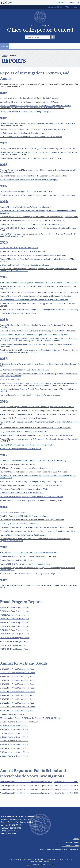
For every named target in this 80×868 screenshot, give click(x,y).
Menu (5, 46)
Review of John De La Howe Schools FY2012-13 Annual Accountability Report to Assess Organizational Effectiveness (35, 540)
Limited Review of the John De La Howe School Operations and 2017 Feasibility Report (35, 335)
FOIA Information (72, 842)
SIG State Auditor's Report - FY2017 (14, 741)
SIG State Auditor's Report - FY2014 (14, 752)
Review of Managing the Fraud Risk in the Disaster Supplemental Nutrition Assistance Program (39, 411)
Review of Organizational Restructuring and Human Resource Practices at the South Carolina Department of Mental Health (38, 124)
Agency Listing (74, 2)
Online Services (61, 2)
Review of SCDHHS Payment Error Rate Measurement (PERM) (25, 564)
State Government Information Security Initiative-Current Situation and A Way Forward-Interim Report (38, 586)
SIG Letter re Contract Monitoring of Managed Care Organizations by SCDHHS (32, 482)
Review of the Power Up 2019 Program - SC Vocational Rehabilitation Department (33, 255)
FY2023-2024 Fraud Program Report (15, 611)
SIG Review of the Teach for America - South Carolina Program (25, 265)
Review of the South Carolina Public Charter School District (24, 252)
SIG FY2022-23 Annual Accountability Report (18, 676)
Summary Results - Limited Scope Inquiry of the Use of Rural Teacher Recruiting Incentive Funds (39, 217)
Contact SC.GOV (64, 859)
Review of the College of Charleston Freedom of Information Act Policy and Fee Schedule (36, 296)
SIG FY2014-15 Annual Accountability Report (18, 707)
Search (53, 37)
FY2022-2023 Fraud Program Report (15, 615)
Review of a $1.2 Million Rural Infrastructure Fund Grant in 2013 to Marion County (33, 461)
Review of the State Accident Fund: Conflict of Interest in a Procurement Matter (32, 224)
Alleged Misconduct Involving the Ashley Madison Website (23, 432)
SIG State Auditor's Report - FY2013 (14, 756)
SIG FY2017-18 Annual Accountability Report (18, 695)
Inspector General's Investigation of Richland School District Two (26, 191)
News (75, 7)
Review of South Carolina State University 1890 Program (23, 535)
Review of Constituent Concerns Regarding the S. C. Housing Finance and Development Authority (39, 309)
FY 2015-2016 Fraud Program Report (15, 641)
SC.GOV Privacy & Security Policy (33, 859)
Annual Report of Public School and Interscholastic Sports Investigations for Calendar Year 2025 (39, 782)
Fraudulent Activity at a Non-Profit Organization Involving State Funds (28, 556)
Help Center (52, 859)
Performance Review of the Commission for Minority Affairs (24, 489)
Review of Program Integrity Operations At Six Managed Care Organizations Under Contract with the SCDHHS (39, 440)
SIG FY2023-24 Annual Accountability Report (18, 673)
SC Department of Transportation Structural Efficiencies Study (25, 370)
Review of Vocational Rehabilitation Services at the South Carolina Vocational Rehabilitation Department (37, 345)
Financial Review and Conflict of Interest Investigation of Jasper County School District (35, 129)
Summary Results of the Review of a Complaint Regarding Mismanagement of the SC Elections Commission (38, 212)
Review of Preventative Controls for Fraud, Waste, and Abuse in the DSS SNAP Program (35, 428)
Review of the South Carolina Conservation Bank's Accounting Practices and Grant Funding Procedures (37, 326)
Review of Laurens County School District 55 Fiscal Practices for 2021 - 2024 (30, 158)
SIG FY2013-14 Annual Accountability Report (18, 711)
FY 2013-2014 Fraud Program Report (15, 649)
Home (4, 56)
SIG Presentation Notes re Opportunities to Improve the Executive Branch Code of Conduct (37, 527)
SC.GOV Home (14, 859)
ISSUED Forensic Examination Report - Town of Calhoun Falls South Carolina (31, 137)
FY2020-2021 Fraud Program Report (15, 623)
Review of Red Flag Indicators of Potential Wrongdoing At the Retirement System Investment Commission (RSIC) (37, 569)
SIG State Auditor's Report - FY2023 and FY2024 (19, 722)
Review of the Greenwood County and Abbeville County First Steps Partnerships (32, 220)
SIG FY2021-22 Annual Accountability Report (18, 680)
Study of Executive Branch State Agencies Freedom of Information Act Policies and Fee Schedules (39, 283)
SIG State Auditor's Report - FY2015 (14, 748)
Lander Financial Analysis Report (13, 512)
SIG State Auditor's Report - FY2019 (14, 733)
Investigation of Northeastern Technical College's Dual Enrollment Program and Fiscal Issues (38, 149)
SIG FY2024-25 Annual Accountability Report (18, 669)
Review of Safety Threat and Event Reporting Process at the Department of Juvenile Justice (37, 435)
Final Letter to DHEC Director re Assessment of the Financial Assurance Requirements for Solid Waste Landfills (38, 477)
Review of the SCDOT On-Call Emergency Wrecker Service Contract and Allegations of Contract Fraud (38, 229)
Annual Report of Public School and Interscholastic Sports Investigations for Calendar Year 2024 (39, 785)
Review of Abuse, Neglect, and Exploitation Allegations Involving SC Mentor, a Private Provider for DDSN (40, 423)
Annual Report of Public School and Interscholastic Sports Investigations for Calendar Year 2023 (39, 789)
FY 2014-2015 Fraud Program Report (15, 645)
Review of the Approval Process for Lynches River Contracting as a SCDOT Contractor (35, 472)
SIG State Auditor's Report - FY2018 (14, 737)
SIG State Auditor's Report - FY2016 (14, 745)
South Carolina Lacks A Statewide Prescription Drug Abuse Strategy (27, 574)
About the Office (55, 7)
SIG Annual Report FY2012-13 (12, 714)
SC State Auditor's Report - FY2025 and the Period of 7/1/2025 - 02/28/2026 (30, 718)
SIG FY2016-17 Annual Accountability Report (18, 699)
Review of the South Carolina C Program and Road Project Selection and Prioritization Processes (39, 292)
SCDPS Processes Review (10, 379)
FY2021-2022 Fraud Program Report (15, 619)
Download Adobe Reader (40, 861)
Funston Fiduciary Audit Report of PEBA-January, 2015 (22, 493)
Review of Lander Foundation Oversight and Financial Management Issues (30, 395)
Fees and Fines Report (71, 846)
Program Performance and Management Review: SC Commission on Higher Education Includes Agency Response (38, 171)
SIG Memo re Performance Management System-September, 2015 (27, 468)
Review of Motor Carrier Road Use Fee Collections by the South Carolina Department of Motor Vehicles (38, 260)
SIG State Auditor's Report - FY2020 (14, 729)
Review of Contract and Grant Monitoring (17, 560)
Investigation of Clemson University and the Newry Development (27, 111)
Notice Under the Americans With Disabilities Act (60, 849)
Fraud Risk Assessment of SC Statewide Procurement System (24, 516)
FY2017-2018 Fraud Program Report (15, 634)
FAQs (67, 7)
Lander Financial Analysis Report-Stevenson (18, 464)
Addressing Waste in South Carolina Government (20, 524)
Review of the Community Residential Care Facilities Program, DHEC (27, 445)
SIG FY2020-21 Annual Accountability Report (18, 684)
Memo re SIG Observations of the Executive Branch (21, 449)
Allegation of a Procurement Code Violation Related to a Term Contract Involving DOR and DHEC (39, 414)
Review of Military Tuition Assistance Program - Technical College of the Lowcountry (34, 300)
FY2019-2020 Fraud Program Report (15, 626)
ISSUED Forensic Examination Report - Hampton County (23, 133)
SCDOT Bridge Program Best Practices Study (18, 313)
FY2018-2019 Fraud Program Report (15, 630)
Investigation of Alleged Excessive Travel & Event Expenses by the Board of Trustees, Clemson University (38, 390)
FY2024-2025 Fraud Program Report (15, 607)
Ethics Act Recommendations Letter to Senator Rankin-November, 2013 (29, 553)
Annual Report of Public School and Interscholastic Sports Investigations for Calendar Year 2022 (39, 793)
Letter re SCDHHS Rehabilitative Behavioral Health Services (24, 418)
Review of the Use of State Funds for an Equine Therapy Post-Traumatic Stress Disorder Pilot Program (38, 305)
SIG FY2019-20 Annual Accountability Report (18, 688)
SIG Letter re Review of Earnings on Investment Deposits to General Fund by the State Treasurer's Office (40, 365)
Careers (76, 839)
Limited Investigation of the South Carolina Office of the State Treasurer (29, 98)
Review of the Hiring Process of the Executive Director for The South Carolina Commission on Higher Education (38, 287)
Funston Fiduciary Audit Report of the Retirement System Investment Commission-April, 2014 (38, 531)
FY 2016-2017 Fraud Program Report (15, 638)
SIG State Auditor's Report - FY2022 (14, 726)
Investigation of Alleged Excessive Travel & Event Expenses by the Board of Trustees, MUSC (37, 407)
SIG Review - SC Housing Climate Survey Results (19, 248)
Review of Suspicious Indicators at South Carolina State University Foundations (32, 520)
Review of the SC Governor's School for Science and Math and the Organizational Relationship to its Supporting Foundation (39, 375)
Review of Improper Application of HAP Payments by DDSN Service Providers (31, 485)
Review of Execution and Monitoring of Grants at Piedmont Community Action (31, 500)
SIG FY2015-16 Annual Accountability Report (18, 703)
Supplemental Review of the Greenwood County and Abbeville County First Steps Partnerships (38, 195)
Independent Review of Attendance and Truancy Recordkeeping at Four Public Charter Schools (38, 331)
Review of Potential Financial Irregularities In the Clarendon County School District (33, 176)
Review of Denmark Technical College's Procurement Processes (26, 207)
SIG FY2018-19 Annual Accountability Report (18, 692)
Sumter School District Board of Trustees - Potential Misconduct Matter (29, 102)
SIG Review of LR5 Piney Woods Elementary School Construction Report (29, 180)
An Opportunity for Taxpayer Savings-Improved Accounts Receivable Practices (32, 497)
